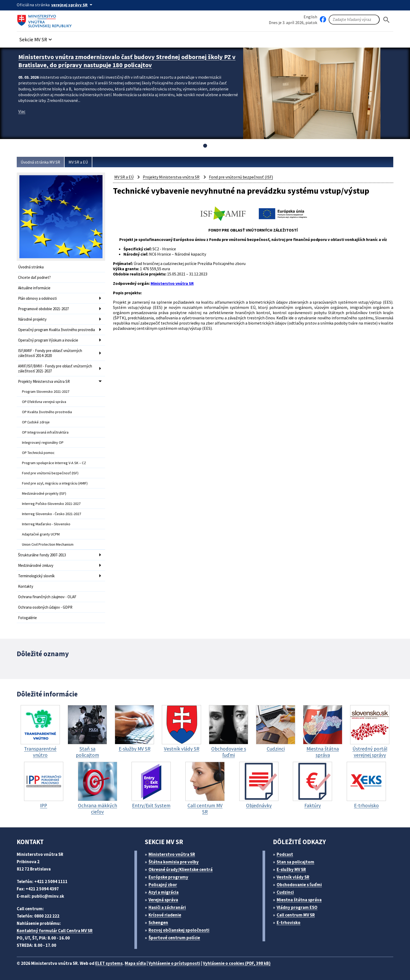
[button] (36, 38)
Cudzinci (285, 892)
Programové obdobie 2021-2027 (43, 309)
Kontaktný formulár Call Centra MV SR (55, 931)
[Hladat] (386, 20)
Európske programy (168, 877)
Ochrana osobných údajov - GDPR (45, 607)
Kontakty (26, 586)
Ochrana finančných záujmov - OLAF (47, 597)
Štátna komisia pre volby (174, 862)
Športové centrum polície (174, 938)
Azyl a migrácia (164, 892)
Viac (22, 111)
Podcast (285, 854)
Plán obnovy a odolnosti (37, 298)
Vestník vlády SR (293, 877)
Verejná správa (163, 900)
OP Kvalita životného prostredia (47, 412)
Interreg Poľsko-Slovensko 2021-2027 (51, 504)
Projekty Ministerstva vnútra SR (44, 381)
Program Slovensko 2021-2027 (46, 391)
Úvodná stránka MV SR (40, 162)
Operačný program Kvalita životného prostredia (56, 330)
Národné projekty (32, 319)
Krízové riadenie (165, 915)
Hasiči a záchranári (167, 907)
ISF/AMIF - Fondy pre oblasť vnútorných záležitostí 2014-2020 (50, 353)
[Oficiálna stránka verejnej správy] (73, 5)
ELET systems (109, 963)
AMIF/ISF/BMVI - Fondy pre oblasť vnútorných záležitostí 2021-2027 (55, 368)
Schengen (158, 923)
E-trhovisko (289, 923)
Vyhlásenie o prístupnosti (174, 963)
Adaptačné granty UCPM (41, 534)
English (310, 17)
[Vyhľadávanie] (354, 20)
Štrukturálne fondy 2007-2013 (42, 555)
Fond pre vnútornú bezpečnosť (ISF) (50, 473)
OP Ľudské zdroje (36, 422)
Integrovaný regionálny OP (43, 442)
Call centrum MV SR (296, 915)
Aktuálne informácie (34, 288)
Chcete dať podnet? (34, 277)
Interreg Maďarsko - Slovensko (46, 524)
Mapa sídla (135, 963)
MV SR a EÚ (78, 162)
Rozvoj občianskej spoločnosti (179, 930)
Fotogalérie (27, 618)
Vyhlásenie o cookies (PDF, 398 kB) (237, 963)
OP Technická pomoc (38, 453)
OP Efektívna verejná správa (44, 402)
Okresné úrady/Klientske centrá (181, 869)
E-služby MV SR (291, 869)
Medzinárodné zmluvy (36, 565)
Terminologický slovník (36, 576)
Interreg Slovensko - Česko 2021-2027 (52, 514)
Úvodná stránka (31, 267)
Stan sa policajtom (295, 862)
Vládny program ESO (297, 907)
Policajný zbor (163, 885)
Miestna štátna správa (299, 900)
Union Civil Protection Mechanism (48, 544)
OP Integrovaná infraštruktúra (45, 432)
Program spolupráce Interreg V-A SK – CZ (54, 463)
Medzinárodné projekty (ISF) (44, 493)
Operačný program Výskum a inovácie (48, 340)
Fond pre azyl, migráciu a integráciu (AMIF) (55, 483)
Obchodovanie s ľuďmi (299, 885)
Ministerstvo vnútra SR (172, 854)
